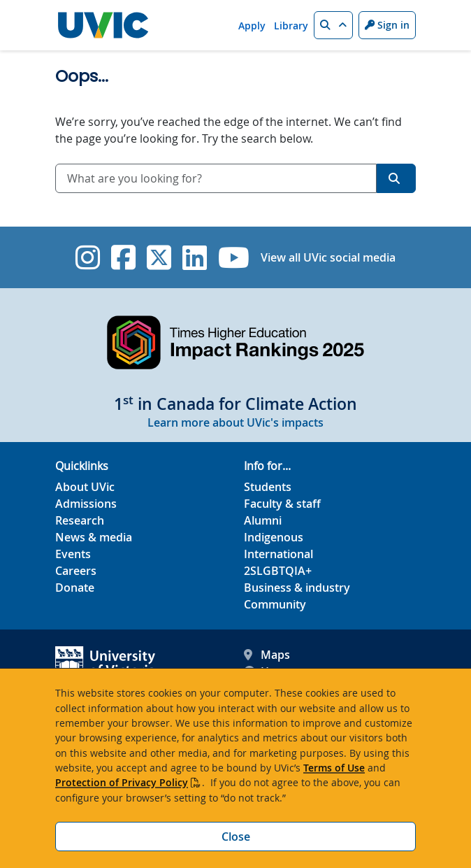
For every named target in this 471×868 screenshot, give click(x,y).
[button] (333, 25)
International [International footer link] (278, 554)
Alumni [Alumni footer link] (263, 520)
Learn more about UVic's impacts (235, 422)
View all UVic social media (328, 257)
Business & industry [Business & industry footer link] (297, 588)
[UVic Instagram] (88, 257)
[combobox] (216, 178)
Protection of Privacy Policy (122, 782)
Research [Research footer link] (80, 520)
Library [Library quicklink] (291, 26)
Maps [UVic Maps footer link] (267, 655)
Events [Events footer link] (73, 554)
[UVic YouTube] (234, 257)
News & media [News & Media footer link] (94, 537)
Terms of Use (334, 768)
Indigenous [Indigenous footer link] (274, 537)
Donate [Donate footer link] (75, 588)
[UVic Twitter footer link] (159, 257)
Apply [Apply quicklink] (252, 26)
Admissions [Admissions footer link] (86, 504)
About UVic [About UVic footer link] (85, 487)
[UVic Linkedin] (195, 257)
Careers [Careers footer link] (76, 571)
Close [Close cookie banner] (236, 837)
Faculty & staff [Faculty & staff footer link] (282, 504)
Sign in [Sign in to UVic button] (387, 25)
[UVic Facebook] (123, 257)
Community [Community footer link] (275, 604)
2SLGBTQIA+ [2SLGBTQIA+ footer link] (278, 571)
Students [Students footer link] (268, 487)
